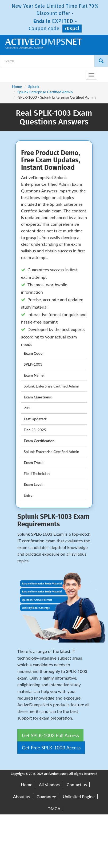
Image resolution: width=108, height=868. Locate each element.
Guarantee (46, 796)
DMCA (54, 808)
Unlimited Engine (79, 796)
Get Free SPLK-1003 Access (51, 748)
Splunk (34, 86)
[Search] (101, 61)
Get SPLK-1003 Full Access (50, 735)
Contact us (77, 784)
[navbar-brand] (11, 73)
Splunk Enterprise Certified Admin (45, 92)
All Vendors (50, 784)
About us (21, 796)
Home (17, 86)
